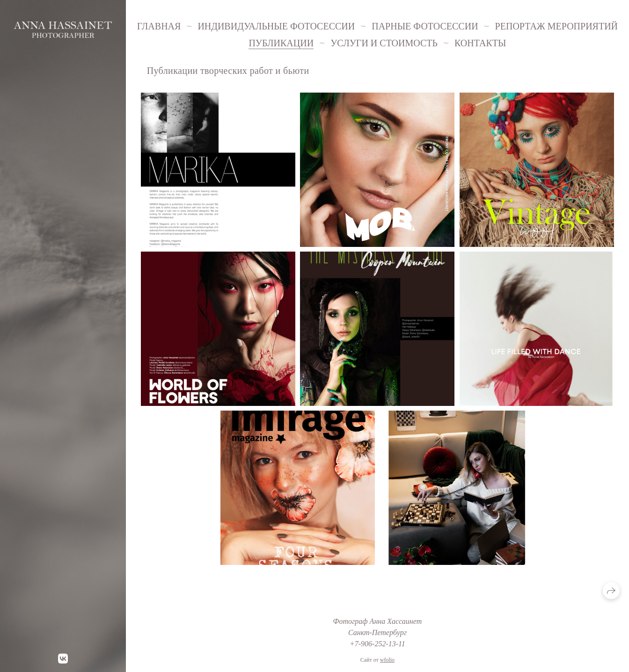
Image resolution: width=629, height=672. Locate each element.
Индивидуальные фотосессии (276, 26)
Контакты (480, 43)
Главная (159, 26)
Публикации (281, 43)
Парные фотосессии (425, 26)
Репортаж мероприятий (556, 26)
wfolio (387, 660)
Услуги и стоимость (384, 43)
